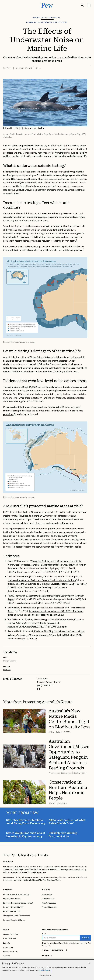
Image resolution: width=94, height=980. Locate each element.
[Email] (61, 938)
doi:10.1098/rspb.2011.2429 (22, 639)
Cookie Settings (46, 975)
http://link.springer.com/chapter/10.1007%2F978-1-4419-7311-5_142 (43, 572)
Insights (46, 890)
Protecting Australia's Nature (48, 702)
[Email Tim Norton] (39, 689)
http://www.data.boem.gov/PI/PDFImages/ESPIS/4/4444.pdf (39, 603)
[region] (47, 970)
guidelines (8, 414)
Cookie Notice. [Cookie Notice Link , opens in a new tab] (45, 970)
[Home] (25, 855)
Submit (85, 938)
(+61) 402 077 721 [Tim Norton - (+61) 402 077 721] (45, 685)
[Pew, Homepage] (47, 5)
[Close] (90, 963)
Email (44, 934)
